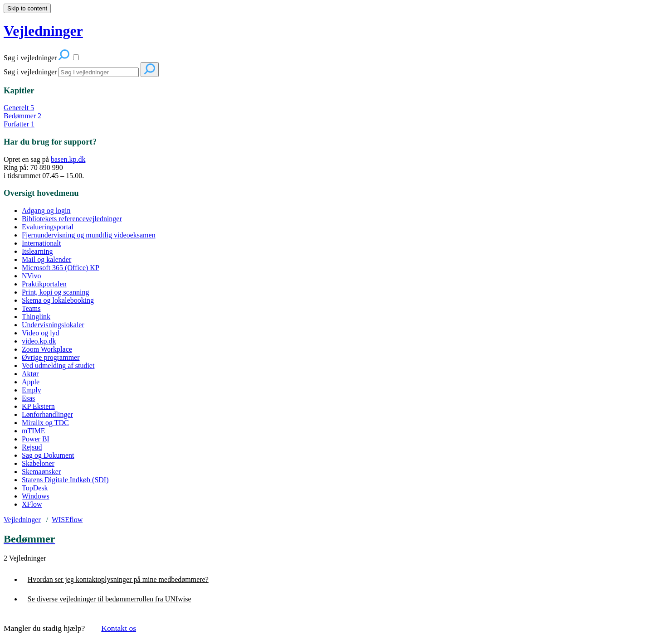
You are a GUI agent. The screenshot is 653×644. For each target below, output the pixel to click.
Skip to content (27, 8)
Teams (31, 308)
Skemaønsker (41, 472)
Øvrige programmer (51, 357)
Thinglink (36, 317)
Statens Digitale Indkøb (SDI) (65, 480)
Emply (32, 390)
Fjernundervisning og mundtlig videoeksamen (89, 235)
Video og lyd (41, 333)
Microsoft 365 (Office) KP (61, 268)
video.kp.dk (39, 341)
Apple (31, 382)
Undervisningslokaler (53, 325)
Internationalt (41, 243)
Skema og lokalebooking (58, 300)
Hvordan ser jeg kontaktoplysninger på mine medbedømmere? (118, 579)
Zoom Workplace (47, 349)
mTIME (34, 431)
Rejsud (32, 447)
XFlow (32, 504)
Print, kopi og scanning (55, 292)
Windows (36, 496)
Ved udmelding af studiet (58, 366)
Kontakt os (119, 628)
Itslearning (37, 251)
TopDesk (35, 488)
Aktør (30, 374)
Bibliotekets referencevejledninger (72, 219)
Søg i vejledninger (30, 72)
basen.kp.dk (68, 159)
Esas (28, 398)
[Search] (99, 72)
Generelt (19, 108)
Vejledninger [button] (43, 31)
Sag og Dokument (48, 455)
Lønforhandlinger (47, 414)
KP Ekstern (38, 406)
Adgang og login (46, 211)
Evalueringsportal (48, 227)
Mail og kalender (46, 259)
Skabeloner (38, 463)
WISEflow (67, 520)
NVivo (32, 276)
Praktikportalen (44, 284)
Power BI (36, 439)
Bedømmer (22, 116)
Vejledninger (22, 520)
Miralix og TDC (45, 423)
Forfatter (19, 124)
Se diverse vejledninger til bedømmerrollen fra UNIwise (110, 599)
